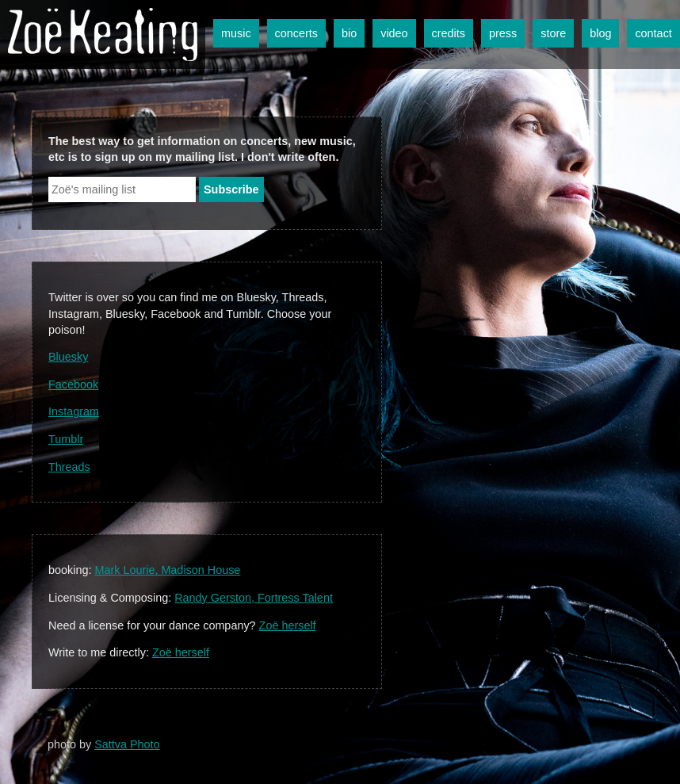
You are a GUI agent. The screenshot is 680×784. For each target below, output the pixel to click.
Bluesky (68, 357)
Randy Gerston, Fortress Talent (254, 598)
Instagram (74, 411)
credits (449, 33)
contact (653, 33)
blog (600, 33)
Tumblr (66, 439)
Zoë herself (288, 625)
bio (349, 33)
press (503, 33)
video (394, 33)
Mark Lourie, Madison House (167, 570)
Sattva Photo (127, 744)
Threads (69, 467)
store (553, 33)
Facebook (73, 384)
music (236, 33)
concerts (296, 33)
